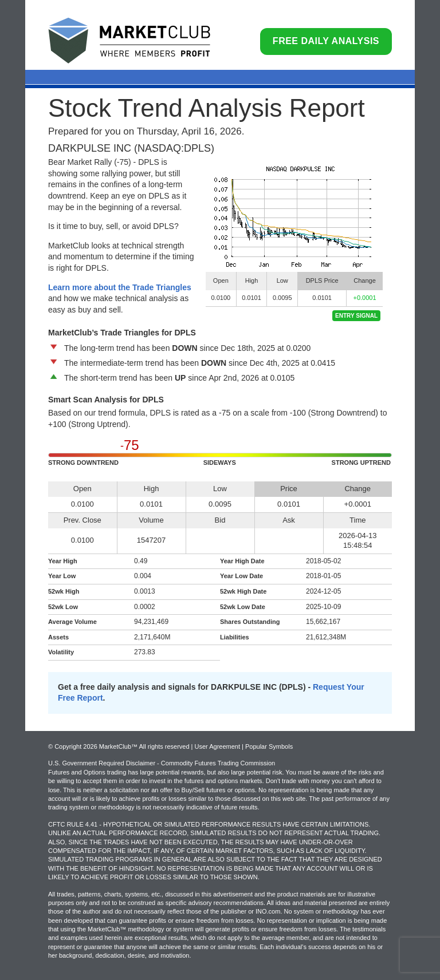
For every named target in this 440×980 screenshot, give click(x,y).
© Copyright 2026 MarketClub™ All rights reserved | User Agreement (145, 746)
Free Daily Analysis (326, 41)
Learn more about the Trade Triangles (120, 287)
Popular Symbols (269, 746)
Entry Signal (356, 316)
